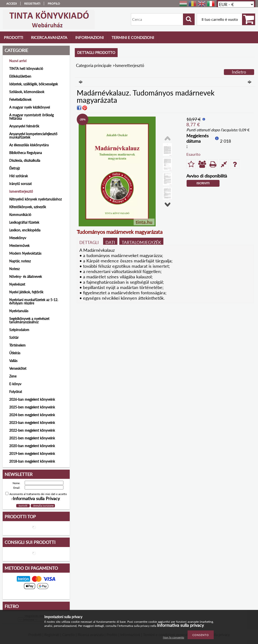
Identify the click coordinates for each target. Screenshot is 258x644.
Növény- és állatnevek (26, 277)
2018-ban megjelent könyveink (32, 461)
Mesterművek (19, 246)
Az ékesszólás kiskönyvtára (29, 145)
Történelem (17, 345)
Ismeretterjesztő (21, 191)
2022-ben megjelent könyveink (32, 430)
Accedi (11, 4)
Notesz (14, 269)
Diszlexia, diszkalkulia (25, 160)
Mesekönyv (18, 238)
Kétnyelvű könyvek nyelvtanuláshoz (35, 199)
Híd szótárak (19, 176)
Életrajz (15, 168)
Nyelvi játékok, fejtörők (26, 292)
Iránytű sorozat (20, 184)
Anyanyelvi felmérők (24, 126)
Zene (13, 376)
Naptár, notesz (20, 261)
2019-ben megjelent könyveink (32, 454)
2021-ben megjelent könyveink (32, 438)
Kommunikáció (20, 215)
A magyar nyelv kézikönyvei (30, 107)
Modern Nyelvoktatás (25, 253)
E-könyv (15, 384)
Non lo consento (174, 637)
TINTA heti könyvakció (26, 69)
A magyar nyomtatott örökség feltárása (31, 117)
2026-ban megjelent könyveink (32, 399)
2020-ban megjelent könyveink (32, 446)
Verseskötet (18, 368)
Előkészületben (20, 76)
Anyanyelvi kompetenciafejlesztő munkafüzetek (33, 136)
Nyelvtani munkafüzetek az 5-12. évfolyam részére (34, 301)
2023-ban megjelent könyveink (32, 423)
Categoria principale (94, 65)
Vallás (13, 361)
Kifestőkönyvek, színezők (28, 207)
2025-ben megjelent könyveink (32, 407)
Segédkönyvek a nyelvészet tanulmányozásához (29, 320)
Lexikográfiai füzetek (24, 222)
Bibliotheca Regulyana (26, 153)
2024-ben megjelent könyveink (32, 415)
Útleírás (15, 353)
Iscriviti (203, 183)
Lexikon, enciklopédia (25, 230)
